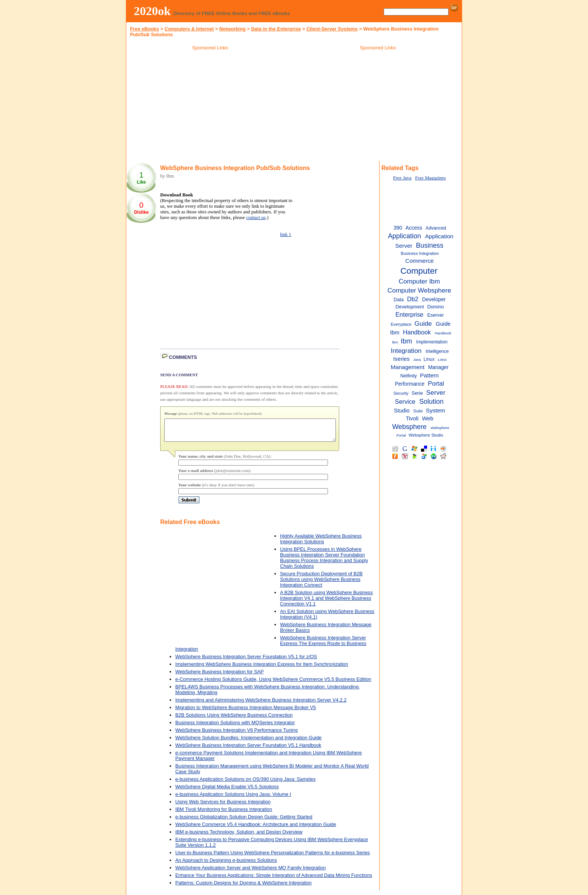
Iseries (401, 359)
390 (398, 228)
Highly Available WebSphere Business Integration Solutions (321, 543)
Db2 (413, 299)
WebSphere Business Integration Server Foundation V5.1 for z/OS (246, 661)
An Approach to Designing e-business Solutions (226, 865)
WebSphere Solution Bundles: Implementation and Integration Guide (248, 742)
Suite (418, 411)
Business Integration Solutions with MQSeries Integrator (235, 727)
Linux (429, 359)
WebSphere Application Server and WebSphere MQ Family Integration (250, 872)
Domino (435, 307)
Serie (417, 393)
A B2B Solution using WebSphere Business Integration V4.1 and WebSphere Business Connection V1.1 (326, 603)
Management (407, 367)
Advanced (436, 228)
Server (436, 392)
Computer (419, 271)
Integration (406, 351)
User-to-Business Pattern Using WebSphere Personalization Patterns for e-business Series (273, 857)
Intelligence (437, 351)
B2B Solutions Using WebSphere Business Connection (234, 720)
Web (428, 418)
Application (404, 236)
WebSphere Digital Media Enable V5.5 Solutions (227, 791)
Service (405, 402)
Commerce (419, 261)
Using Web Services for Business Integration (223, 806)
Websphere (409, 427)
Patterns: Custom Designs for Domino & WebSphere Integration (243, 887)
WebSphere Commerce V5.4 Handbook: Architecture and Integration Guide (256, 829)
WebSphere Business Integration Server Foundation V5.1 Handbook (248, 750)
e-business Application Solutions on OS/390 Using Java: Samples (245, 784)
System (436, 410)
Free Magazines (430, 178)
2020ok (152, 11)
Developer (434, 300)
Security (401, 393)
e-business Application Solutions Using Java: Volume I (233, 799)
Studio (402, 411)
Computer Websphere (419, 290)
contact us (256, 218)
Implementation (432, 342)
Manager (438, 367)
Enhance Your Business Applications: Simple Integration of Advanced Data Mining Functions (274, 880)
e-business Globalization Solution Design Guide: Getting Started (244, 821)
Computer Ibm (420, 281)
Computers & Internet (189, 29)
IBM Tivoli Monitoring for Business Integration (224, 814)
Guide (423, 323)
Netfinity (409, 376)
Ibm (406, 341)
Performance (410, 384)
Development (410, 307)
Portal (436, 383)
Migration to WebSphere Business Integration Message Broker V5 (246, 712)
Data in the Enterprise (276, 29)
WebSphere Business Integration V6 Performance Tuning (237, 735)
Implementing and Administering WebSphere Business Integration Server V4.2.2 (261, 704)
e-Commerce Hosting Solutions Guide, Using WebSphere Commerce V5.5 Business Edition (273, 684)
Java (417, 359)
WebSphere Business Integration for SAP (220, 676)
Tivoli (412, 418)
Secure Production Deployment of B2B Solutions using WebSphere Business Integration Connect (321, 584)
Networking (233, 29)
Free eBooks (145, 29)
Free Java (402, 178)
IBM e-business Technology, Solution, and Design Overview (239, 836)
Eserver (435, 315)
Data (399, 300)
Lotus (442, 359)
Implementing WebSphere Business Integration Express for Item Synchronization (262, 669)
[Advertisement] (210, 107)
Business (430, 245)
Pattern (429, 375)
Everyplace (401, 324)
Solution (431, 402)
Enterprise (409, 314)
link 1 (286, 234)
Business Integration (420, 253)
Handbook (417, 332)
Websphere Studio (426, 435)
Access (414, 228)
